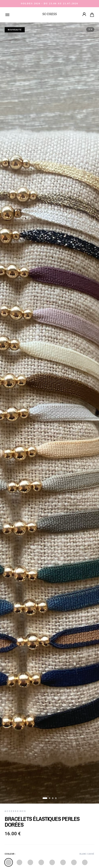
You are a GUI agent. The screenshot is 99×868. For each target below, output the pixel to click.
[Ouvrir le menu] (7, 15)
